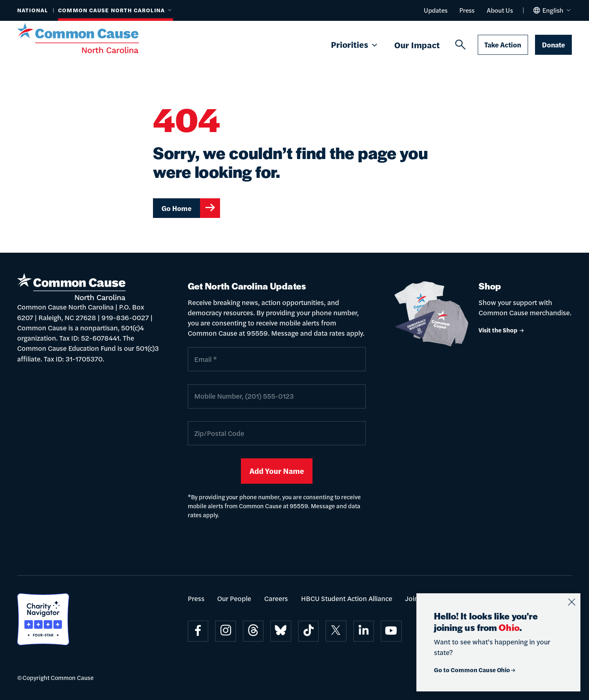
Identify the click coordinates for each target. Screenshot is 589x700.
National (33, 10)
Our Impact (417, 45)
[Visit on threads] (253, 631)
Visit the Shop (502, 330)
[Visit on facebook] (198, 631)
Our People (234, 598)
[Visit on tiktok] (309, 631)
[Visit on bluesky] (281, 631)
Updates (436, 10)
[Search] (460, 45)
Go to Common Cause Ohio (475, 670)
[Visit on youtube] (391, 631)
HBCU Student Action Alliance (347, 598)
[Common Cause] (89, 38)
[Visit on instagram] (226, 631)
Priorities (355, 45)
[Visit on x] (336, 631)
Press (467, 10)
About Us (500, 10)
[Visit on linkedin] (364, 631)
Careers (276, 598)
